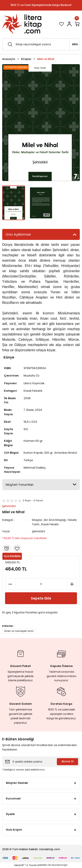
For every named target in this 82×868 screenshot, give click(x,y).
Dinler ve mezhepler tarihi (19, 631)
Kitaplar (37, 520)
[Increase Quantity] (72, 584)
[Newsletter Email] (41, 762)
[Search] (41, 44)
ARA (75, 44)
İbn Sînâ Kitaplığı (55, 520)
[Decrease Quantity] (10, 584)
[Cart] (77, 24)
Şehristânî (38, 531)
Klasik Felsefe (50, 524)
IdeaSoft (19, 865)
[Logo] (22, 24)
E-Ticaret (32, 865)
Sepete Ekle (41, 598)
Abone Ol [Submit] (68, 761)
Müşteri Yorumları (20, 485)
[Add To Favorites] (17, 549)
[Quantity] (41, 584)
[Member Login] (69, 24)
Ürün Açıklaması (18, 234)
